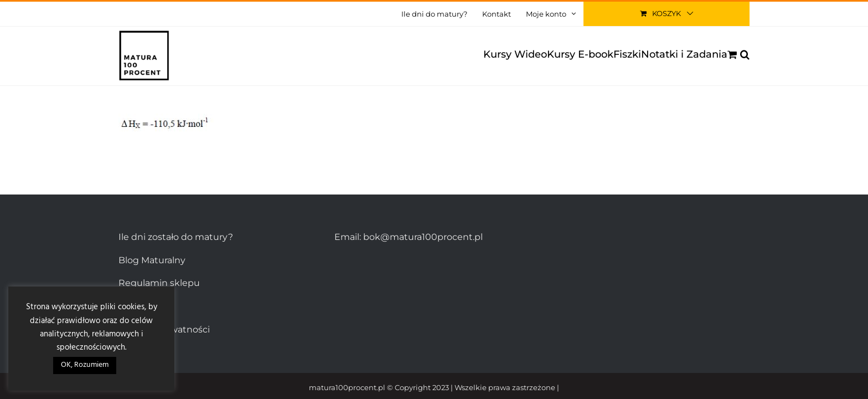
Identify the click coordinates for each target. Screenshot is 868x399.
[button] (745, 54)
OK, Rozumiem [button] (85, 365)
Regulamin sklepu (159, 283)
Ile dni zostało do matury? (176, 237)
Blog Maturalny (152, 260)
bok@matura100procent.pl (423, 237)
